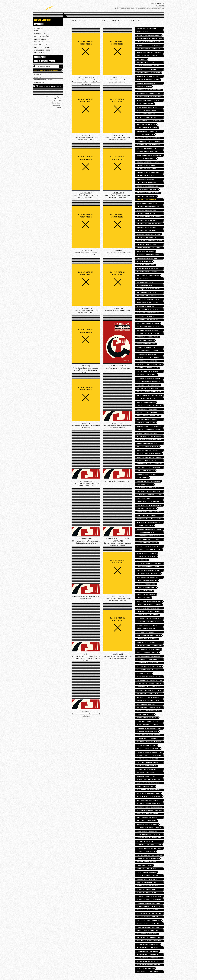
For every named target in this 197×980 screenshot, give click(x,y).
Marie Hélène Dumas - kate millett (147, 629)
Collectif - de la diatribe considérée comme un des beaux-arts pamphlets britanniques (149, 210)
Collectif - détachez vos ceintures (146, 214)
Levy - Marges (142, 560)
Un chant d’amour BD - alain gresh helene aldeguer (147, 879)
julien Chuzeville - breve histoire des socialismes (146, 516)
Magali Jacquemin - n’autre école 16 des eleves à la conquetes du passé (147, 626)
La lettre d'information (44, 80)
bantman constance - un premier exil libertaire (149, 97)
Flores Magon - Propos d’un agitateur (147, 355)
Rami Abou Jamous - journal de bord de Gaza (148, 783)
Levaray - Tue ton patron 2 (146, 557)
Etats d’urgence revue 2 (146, 344)
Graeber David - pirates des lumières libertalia (147, 409)
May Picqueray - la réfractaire (148, 649)
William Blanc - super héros (147, 951)
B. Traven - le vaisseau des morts (149, 90)
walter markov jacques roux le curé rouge (149, 938)
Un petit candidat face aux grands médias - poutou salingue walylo (149, 883)
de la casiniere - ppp (144, 262)
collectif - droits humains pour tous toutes (149, 217)
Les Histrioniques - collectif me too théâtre (149, 547)
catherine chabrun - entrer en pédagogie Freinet (148, 145)
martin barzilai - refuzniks (147, 639)
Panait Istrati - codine (145, 714)
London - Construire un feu (147, 581)
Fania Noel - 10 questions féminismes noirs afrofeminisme (149, 348)
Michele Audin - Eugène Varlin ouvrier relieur (148, 660)
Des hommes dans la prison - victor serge (147, 272)
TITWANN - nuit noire (144, 865)
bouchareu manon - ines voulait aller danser (149, 121)
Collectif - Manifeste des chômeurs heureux (146, 228)
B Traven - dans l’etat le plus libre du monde (147, 77)
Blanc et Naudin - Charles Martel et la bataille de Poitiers (149, 118)
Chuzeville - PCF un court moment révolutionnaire (146, 200)
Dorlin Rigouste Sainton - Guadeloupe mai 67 (146, 293)
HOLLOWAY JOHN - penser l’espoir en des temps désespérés (149, 457)
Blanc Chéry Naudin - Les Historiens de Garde (146, 114)
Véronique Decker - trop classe (149, 920)
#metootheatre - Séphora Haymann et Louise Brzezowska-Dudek (149, 29)
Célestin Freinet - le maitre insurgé (147, 152)
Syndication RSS (57, 101)
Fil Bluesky (58, 107)
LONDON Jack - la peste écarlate (149, 605)
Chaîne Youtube (57, 103)
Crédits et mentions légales (53, 97)
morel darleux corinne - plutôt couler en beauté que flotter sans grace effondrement (149, 684)
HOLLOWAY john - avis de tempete (149, 454)
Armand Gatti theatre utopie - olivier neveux (148, 66)
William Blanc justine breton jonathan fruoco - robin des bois (149, 962)
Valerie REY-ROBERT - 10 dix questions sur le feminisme (147, 893)
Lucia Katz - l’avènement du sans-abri (149, 619)
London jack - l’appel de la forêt (149, 601)
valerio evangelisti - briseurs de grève (149, 897)
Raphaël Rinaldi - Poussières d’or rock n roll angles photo (149, 790)
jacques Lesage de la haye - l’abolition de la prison (147, 475)
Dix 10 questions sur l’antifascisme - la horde (146, 279)
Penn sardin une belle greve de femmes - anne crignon (148, 735)
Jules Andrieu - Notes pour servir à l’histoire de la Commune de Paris (149, 512)
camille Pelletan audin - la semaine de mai (147, 132)
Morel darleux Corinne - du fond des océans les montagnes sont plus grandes (149, 677)
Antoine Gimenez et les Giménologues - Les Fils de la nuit (148, 63)
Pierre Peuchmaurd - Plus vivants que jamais (149, 753)
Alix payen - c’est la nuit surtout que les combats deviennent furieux (149, 46)
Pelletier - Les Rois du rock (147, 732)
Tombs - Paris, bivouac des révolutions (146, 869)
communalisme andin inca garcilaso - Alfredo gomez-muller (147, 245)
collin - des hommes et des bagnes (147, 238)
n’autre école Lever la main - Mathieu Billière (148, 694)
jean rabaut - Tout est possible (148, 481)
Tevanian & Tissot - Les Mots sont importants (149, 849)
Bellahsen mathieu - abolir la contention (148, 101)
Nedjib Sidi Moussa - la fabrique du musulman (148, 698)
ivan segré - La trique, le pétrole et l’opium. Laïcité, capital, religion (149, 468)
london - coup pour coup (146, 584)
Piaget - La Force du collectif (148, 749)
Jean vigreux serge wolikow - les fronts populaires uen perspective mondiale (149, 495)
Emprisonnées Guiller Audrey (148, 323)
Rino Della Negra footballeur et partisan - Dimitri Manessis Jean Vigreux (149, 811)
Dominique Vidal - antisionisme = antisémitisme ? (149, 289)
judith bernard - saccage (146, 509)
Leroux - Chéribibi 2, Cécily (147, 543)
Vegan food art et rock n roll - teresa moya (149, 910)
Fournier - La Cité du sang (146, 375)
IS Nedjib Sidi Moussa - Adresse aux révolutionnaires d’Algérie (149, 464)
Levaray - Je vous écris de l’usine (149, 550)
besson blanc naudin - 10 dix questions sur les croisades (147, 108)
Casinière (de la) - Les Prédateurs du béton (149, 142)
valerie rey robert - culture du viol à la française (149, 886)
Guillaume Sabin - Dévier (146, 423)
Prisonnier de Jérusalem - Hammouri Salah (146, 770)
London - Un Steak (143, 598)
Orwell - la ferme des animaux (148, 711)
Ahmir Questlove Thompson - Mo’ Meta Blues (149, 42)
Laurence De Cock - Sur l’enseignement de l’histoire (148, 533)
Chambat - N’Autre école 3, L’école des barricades (147, 166)
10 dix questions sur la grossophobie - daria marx (147, 32)
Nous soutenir (40, 83)
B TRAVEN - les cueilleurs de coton (147, 84)
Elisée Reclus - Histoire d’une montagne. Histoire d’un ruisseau (149, 310)
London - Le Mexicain (145, 591)
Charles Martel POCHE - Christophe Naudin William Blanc (147, 180)
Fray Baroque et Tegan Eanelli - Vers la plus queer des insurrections (149, 382)
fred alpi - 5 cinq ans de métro (148, 385)
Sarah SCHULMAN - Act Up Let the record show (149, 835)
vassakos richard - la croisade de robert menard (148, 907)
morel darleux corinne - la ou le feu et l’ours (149, 680)
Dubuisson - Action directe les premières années (148, 296)
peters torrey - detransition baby (148, 739)
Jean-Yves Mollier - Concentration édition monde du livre (149, 499)
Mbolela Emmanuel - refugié (147, 653)
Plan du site (58, 99)
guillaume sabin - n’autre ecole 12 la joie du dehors (149, 427)
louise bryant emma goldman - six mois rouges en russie (148, 612)
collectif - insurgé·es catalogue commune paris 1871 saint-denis (149, 224)
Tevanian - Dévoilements (146, 852)
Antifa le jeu (142, 59)
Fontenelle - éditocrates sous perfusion (148, 358)
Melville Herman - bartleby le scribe (148, 656)
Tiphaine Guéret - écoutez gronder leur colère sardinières (146, 862)
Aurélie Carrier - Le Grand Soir (149, 73)
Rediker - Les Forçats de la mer (148, 793)
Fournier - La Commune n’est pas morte (149, 379)
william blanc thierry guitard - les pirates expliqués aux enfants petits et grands (149, 965)
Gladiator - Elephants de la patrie (147, 399)
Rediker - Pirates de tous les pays (149, 797)
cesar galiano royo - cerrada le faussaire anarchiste (149, 156)
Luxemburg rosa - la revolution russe (149, 622)
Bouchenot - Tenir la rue (146, 124)
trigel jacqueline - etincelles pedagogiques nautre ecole (148, 876)
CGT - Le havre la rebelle (146, 159)
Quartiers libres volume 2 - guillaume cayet (147, 777)
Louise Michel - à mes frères (147, 615)
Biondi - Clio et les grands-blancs (147, 111)
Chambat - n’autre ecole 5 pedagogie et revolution (146, 169)
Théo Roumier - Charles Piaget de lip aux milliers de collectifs (149, 855)
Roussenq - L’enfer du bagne (147, 824)
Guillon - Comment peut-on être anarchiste (149, 430)
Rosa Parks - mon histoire (146, 821)
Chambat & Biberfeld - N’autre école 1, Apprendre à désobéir (148, 162)
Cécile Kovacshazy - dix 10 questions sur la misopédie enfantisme (147, 149)
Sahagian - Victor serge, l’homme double (149, 828)
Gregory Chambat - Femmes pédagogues (147, 413)
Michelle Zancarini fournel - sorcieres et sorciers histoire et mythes (149, 663)
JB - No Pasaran (142, 478)
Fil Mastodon (57, 105)
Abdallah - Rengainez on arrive (149, 35)
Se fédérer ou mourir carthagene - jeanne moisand (148, 842)
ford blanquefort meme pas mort (147, 372)
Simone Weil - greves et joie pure (149, 845)
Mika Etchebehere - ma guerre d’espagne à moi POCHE (148, 670)
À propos (38, 74)
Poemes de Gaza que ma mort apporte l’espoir (147, 759)
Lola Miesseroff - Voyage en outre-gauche (147, 578)
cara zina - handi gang (145, 135)
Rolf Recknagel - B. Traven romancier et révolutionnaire (148, 818)
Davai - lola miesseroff (145, 251)
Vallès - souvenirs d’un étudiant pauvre (149, 900)
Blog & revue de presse (45, 61)
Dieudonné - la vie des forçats (148, 275)
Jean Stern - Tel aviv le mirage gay (148, 488)
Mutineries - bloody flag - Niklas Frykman (149, 691)
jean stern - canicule (145, 485)
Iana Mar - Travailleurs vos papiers (147, 461)
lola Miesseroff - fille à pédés (148, 574)
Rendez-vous (40, 57)
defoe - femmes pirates (145, 265)
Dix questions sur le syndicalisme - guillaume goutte (149, 286)
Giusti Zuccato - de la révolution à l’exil (149, 396)
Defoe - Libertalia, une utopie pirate (148, 269)
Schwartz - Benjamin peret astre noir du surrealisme (149, 838)
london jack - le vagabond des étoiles (148, 608)
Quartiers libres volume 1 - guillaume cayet (147, 773)
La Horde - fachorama (145, 526)
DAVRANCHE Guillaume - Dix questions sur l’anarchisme (147, 258)
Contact (37, 77)
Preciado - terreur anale (146, 766)
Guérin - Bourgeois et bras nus (148, 416)
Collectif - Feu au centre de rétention (147, 221)
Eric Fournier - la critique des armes (148, 327)
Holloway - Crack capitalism (148, 447)
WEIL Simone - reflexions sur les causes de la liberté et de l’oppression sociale (149, 941)
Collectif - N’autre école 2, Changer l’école (147, 231)
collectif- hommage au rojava (148, 234)
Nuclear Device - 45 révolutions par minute (149, 708)
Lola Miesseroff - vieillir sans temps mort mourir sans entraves (148, 571)
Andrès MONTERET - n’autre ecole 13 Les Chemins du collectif (149, 49)
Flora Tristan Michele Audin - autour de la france (148, 351)
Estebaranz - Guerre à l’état (147, 337)
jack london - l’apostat (146, 471)
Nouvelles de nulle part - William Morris (146, 704)
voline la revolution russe (147, 934)
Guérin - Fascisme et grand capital (147, 420)
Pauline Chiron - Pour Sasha (147, 718)
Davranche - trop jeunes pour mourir (148, 255)
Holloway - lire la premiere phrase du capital (147, 451)
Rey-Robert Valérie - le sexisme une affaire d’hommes (148, 804)
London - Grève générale (146, 588)
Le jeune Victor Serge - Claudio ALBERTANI (149, 536)
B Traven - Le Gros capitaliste (148, 80)
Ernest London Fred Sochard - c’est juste (148, 331)
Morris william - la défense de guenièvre (148, 687)
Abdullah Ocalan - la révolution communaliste (149, 39)
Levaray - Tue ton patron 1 (146, 553)
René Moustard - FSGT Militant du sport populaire (149, 801)
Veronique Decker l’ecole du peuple (148, 924)
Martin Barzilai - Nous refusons (149, 636)
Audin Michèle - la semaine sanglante (147, 70)
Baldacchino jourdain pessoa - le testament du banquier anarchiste (149, 94)
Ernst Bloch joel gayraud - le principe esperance (148, 334)
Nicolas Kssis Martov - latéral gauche (148, 701)
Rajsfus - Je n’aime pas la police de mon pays (148, 780)
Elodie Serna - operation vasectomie (146, 317)
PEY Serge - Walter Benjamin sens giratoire (149, 742)
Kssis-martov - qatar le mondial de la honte (149, 523)
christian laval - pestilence (147, 190)
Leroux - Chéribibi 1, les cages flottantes (148, 540)
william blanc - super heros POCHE (147, 955)
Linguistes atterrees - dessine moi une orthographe (148, 567)
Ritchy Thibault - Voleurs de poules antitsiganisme (147, 814)
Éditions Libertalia (157, 4)
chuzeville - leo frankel (146, 196)
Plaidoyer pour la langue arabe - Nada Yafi (149, 756)
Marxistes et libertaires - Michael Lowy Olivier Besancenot (146, 643)
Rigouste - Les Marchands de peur (149, 807)
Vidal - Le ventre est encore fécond (147, 931)
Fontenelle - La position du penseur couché (147, 361)
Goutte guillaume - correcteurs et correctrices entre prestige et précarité (149, 406)
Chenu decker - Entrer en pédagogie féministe (146, 183)
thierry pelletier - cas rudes (148, 859)
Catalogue (160, 6)
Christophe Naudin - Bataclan (148, 193)
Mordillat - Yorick (144, 673)
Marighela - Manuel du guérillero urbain (145, 632)
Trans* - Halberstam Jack (146, 872)
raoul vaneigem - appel (145, 786)
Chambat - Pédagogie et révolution (146, 176)
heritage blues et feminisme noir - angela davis (149, 440)
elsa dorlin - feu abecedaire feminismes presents (147, 320)
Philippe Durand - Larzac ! (146, 745)
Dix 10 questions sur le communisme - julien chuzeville (149, 282)
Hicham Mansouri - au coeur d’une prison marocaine (147, 444)
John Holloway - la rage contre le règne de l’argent (149, 506)
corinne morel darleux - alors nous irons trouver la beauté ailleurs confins (148, 248)
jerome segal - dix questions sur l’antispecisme (149, 502)
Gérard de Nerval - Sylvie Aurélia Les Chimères (149, 392)
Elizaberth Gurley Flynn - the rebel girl (148, 313)
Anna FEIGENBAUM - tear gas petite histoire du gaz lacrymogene (147, 56)
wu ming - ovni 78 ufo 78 (145, 968)
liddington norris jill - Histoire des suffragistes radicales (149, 564)
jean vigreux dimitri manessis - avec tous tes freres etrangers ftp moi (149, 492)
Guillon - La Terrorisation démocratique (147, 433)
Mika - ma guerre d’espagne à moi (149, 666)
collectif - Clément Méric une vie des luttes (148, 207)
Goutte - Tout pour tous (146, 402)
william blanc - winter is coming (149, 958)
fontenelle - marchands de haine (149, 364)
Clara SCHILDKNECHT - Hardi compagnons (147, 204)
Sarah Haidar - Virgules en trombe (147, 831)
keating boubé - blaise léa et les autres (149, 519)
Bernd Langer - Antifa (145, 104)
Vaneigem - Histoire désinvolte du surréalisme (148, 903)
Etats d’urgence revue (145, 340)
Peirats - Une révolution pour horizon (148, 725)
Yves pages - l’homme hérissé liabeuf (147, 972)
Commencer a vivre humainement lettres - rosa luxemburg (149, 241)
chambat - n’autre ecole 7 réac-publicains (149, 173)
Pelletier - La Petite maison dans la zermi (149, 729)
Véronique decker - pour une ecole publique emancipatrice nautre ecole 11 (148, 917)
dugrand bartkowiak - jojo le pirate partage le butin (148, 300)
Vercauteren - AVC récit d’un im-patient (149, 914)
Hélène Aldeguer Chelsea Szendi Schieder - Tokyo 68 (149, 437)
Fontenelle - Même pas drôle (148, 368)
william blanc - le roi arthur (148, 944)
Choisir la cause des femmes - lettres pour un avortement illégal (148, 186)
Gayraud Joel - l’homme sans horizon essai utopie (147, 389)
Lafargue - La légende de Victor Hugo (149, 530)
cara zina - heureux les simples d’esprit (148, 138)
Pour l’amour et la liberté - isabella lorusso (147, 763)
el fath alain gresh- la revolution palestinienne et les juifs (149, 307)
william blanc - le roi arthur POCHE (148, 948)
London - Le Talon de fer (146, 594)
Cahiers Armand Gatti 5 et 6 (147, 128)
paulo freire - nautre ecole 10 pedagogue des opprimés (148, 722)
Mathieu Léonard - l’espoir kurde (149, 646)
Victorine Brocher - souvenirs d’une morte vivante (148, 928)
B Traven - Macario (144, 87)
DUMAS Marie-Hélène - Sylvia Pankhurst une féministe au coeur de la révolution (147, 303)
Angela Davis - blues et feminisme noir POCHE (149, 53)
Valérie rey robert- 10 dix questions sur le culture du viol (149, 890)
